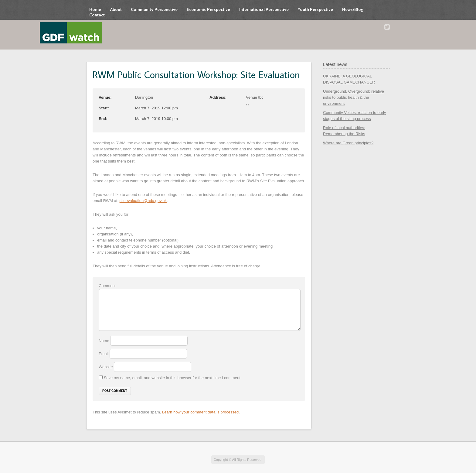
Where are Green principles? (348, 143)
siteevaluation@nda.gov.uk (143, 201)
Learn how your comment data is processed (200, 412)
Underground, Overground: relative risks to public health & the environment (354, 97)
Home (95, 9)
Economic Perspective (208, 9)
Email (104, 354)
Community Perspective (154, 9)
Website (106, 367)
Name (104, 341)
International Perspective (264, 9)
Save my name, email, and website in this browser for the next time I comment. (173, 378)
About (116, 9)
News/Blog (353, 9)
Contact (97, 15)
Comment (107, 286)
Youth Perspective (315, 9)
